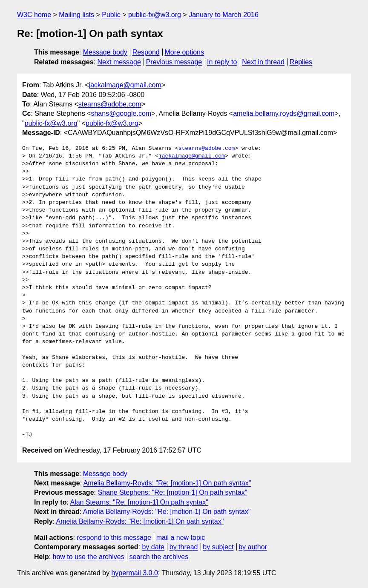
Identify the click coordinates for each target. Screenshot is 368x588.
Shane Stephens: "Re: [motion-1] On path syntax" (172, 492)
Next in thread (263, 62)
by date (153, 547)
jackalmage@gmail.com (125, 85)
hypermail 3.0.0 (134, 573)
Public (111, 15)
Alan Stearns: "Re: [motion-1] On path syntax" (139, 502)
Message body (105, 52)
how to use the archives (89, 557)
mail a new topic (181, 538)
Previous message (174, 62)
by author (253, 547)
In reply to (222, 62)
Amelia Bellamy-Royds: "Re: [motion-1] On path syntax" (167, 483)
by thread (184, 547)
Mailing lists (76, 15)
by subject (218, 547)
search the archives (159, 557)
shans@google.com (121, 113)
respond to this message (114, 538)
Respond (146, 52)
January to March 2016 (224, 15)
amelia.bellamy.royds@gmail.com (284, 113)
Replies (301, 62)
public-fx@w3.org (155, 15)
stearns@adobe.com (110, 104)
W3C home (34, 15)
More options (185, 52)
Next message (119, 62)
